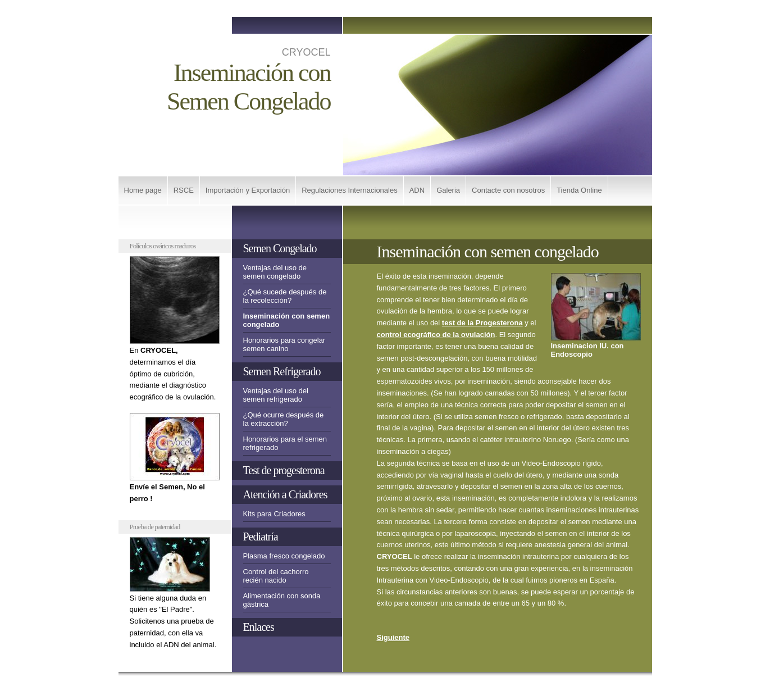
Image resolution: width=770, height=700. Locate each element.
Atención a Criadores (285, 494)
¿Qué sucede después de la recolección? (285, 296)
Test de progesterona (284, 470)
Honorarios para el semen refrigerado (285, 443)
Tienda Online (579, 190)
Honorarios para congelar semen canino (284, 344)
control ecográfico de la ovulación (436, 335)
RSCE (184, 190)
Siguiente (393, 637)
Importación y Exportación (248, 190)
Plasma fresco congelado (284, 556)
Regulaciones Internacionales (350, 190)
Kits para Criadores (274, 514)
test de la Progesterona (482, 323)
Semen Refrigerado (282, 371)
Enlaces (259, 627)
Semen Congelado (280, 248)
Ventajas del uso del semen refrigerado (276, 395)
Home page (143, 190)
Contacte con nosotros (508, 190)
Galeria (448, 190)
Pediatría (261, 537)
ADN (417, 190)
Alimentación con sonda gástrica (282, 600)
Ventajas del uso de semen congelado (275, 272)
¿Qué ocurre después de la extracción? (284, 419)
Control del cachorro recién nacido (276, 576)
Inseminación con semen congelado (287, 320)
